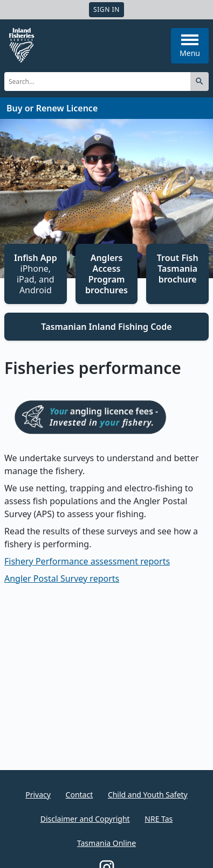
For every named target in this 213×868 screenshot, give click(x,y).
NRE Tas (159, 819)
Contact (80, 795)
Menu (190, 46)
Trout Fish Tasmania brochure (178, 269)
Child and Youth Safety (148, 795)
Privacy (38, 795)
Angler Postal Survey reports (62, 578)
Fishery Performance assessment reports (87, 561)
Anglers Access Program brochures (106, 274)
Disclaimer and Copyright (85, 819)
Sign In (106, 9)
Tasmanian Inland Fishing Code (106, 327)
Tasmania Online (106, 843)
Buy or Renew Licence (52, 108)
